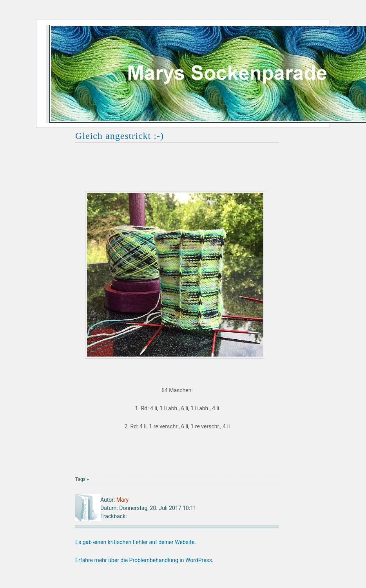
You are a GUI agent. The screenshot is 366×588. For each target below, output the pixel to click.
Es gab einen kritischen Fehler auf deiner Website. (136, 542)
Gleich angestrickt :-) (120, 136)
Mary (122, 500)
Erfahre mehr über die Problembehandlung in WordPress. (144, 560)
